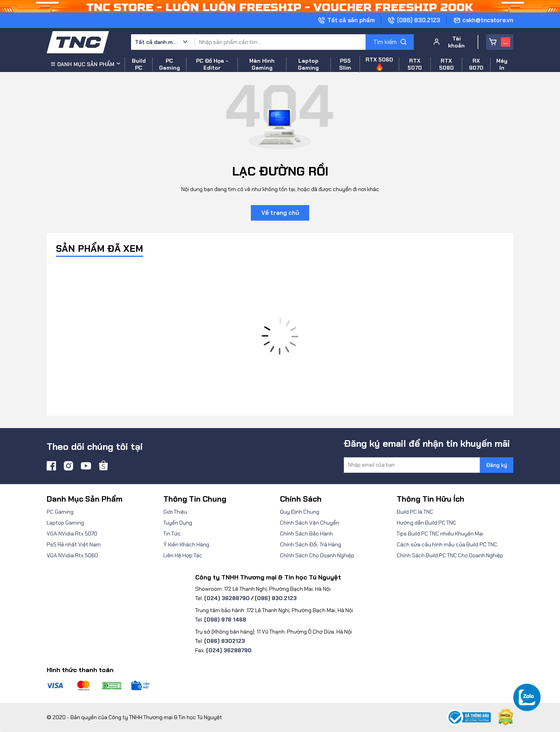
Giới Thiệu (175, 512)
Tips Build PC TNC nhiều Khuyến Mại (440, 534)
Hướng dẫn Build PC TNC (426, 523)
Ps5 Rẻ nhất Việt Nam (74, 544)
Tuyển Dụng (178, 523)
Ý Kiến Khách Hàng (186, 544)
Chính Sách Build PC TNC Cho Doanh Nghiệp (450, 555)
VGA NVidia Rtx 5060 (72, 555)
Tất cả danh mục (156, 42)
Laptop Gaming (65, 523)
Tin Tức (172, 534)
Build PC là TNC (415, 512)
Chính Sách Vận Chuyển (310, 523)
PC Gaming (60, 512)
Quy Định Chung (300, 512)
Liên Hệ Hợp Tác (183, 555)
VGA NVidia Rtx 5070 (72, 534)
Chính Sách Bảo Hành (306, 534)
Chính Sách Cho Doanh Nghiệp (317, 555)
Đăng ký (497, 465)
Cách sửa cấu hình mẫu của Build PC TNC (447, 544)
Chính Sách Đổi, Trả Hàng (311, 544)
